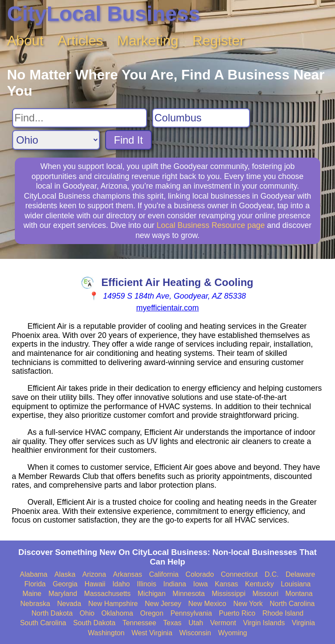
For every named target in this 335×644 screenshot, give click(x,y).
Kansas (226, 584)
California (164, 574)
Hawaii (95, 584)
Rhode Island (283, 613)
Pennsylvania (191, 613)
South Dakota (94, 623)
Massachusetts (108, 594)
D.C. (272, 574)
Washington (106, 633)
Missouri (266, 594)
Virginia (303, 623)
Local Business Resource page (211, 225)
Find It (128, 140)
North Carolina (292, 604)
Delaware (301, 574)
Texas (172, 623)
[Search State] (56, 140)
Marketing (148, 41)
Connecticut (239, 574)
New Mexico (207, 604)
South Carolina (43, 623)
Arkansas (128, 574)
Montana (299, 594)
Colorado (200, 574)
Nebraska (35, 604)
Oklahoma (117, 613)
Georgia (65, 584)
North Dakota (52, 613)
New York (248, 604)
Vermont (223, 623)
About (25, 41)
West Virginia (152, 633)
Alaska (65, 574)
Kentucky (260, 584)
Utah (196, 623)
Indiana (175, 584)
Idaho (121, 584)
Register (218, 41)
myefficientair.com (167, 308)
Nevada (69, 604)
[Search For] (80, 118)
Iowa (201, 584)
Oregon (152, 613)
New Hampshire (113, 604)
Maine (32, 594)
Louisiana (296, 584)
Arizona (94, 574)
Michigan (152, 594)
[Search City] (201, 118)
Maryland (63, 594)
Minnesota (189, 594)
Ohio (87, 613)
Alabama (34, 574)
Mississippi (228, 594)
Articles (80, 41)
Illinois (147, 584)
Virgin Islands (264, 623)
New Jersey (163, 604)
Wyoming (233, 633)
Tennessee (139, 623)
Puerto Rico (237, 613)
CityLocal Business (104, 14)
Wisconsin (195, 633)
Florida (35, 584)
